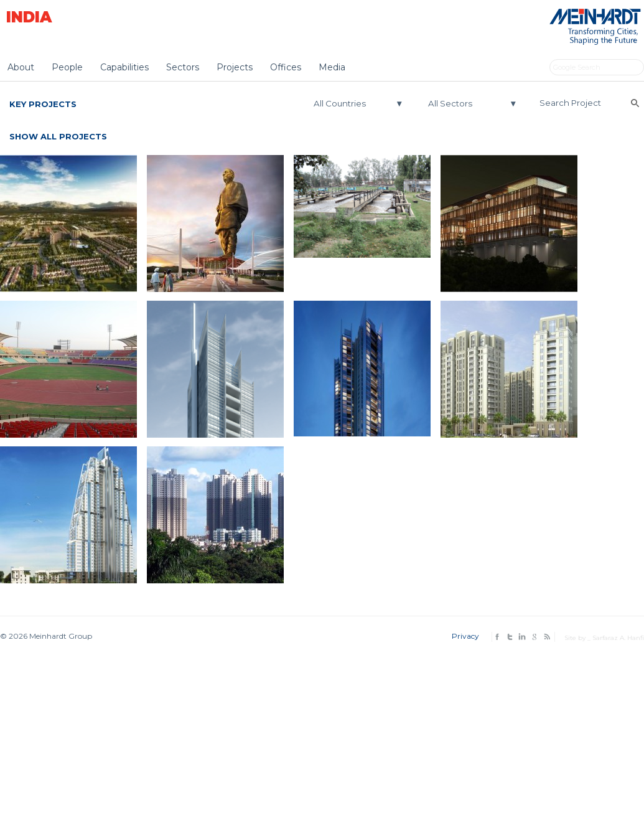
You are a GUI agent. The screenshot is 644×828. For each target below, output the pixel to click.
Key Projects (43, 104)
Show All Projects (58, 136)
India (29, 17)
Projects (235, 67)
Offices (286, 67)
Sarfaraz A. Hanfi (618, 638)
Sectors (183, 67)
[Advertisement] (322, 732)
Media (332, 67)
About (21, 67)
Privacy (465, 636)
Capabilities (124, 67)
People (67, 67)
